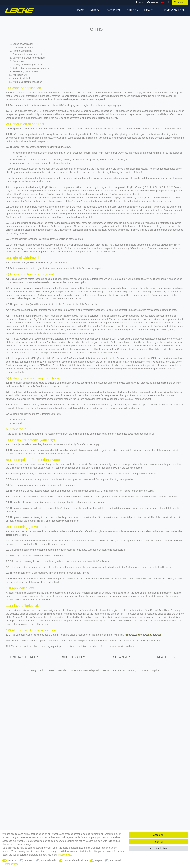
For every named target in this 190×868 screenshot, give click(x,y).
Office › (132, 10)
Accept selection (158, 848)
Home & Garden (174, 10)
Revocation (119, 670)
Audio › (95, 10)
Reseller (63, 670)
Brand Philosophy (71, 657)
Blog (33, 670)
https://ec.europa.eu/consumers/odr (143, 635)
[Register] (152, 3)
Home (80, 10)
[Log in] (140, 3)
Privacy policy (65, 855)
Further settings (10, 864)
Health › (150, 10)
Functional (115, 860)
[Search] (169, 3)
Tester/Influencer (24, 657)
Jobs (42, 670)
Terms (106, 670)
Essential (12, 860)
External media (49, 860)
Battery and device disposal (85, 670)
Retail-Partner (119, 657)
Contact (144, 670)
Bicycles (113, 10)
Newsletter (166, 657)
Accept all (158, 835)
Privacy (132, 670)
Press (51, 670)
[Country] (163, 3)
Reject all (158, 842)
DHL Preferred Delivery (76, 860)
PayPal (99, 860)
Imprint (155, 670)
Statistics (29, 860)
